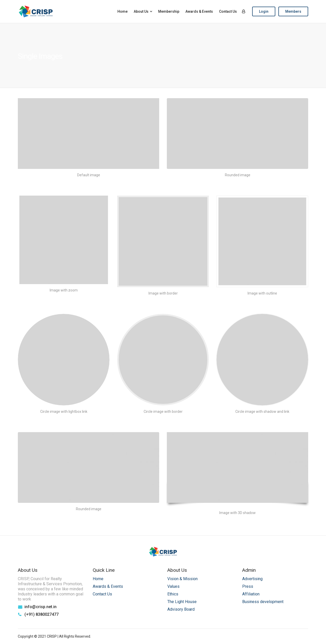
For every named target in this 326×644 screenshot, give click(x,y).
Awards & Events (199, 11)
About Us (141, 11)
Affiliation (251, 594)
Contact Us (228, 11)
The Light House (182, 602)
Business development (263, 602)
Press (248, 586)
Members (293, 11)
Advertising (252, 579)
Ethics (173, 594)
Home (123, 11)
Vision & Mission (182, 579)
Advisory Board (181, 609)
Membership (169, 11)
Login (264, 11)
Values (173, 586)
